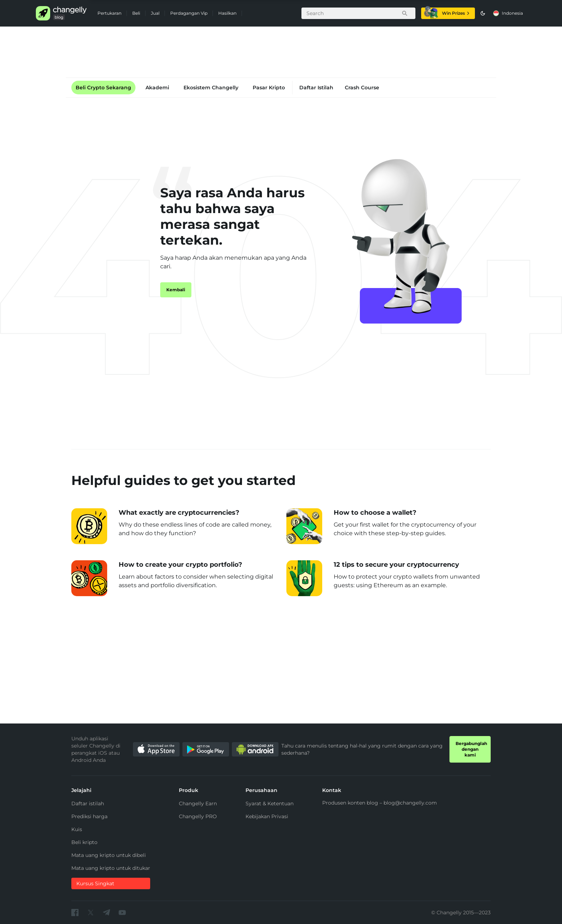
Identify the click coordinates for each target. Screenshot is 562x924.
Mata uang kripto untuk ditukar (111, 868)
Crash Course (362, 88)
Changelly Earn (198, 803)
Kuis (77, 829)
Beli (136, 13)
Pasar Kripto (269, 88)
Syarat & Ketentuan (270, 803)
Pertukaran (109, 13)
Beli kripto (84, 842)
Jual (155, 13)
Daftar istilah (88, 803)
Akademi (157, 88)
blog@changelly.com (410, 803)
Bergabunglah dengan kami (471, 749)
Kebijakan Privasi (267, 816)
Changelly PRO (198, 816)
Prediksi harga (89, 816)
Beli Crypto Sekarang (103, 88)
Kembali (176, 290)
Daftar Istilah (316, 88)
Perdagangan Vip (189, 13)
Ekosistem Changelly (211, 88)
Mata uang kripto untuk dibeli (109, 855)
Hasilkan (227, 13)
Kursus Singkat (95, 883)
